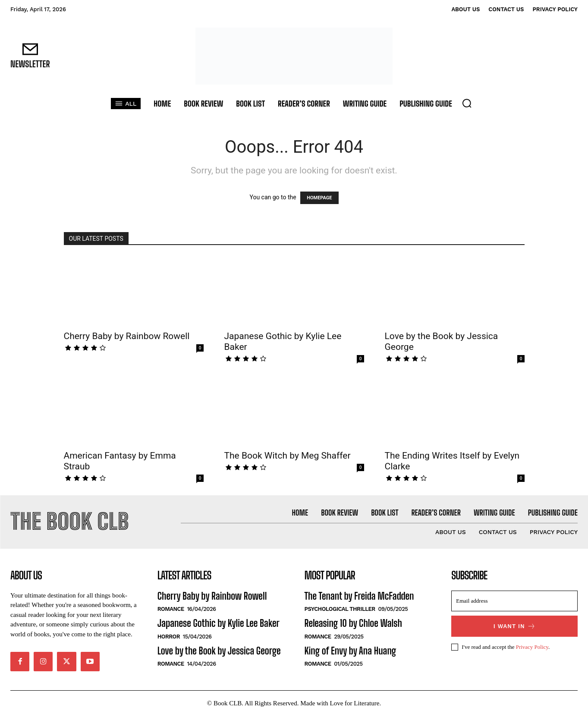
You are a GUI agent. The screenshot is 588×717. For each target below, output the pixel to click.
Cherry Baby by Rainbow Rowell (127, 336)
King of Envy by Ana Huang (351, 652)
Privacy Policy (532, 648)
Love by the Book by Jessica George (219, 652)
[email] (514, 602)
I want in (515, 627)
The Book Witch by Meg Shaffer (288, 456)
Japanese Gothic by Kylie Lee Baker (219, 624)
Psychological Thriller (340, 610)
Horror (169, 637)
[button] (467, 103)
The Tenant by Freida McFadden (359, 597)
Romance (171, 610)
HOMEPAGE (319, 198)
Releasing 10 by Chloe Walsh (353, 624)
